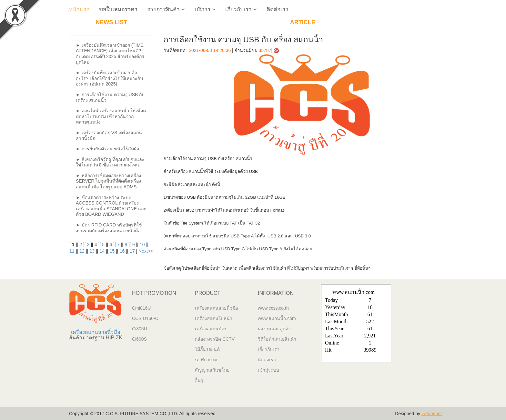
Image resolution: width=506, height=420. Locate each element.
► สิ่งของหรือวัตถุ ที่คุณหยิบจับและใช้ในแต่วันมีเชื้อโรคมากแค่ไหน (110, 162)
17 (132, 251)
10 (142, 245)
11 (72, 251)
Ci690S (139, 339)
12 (82, 251)
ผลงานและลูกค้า (274, 329)
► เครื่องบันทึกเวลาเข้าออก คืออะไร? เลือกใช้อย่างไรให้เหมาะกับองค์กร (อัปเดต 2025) (109, 78)
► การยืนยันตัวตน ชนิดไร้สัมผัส (108, 149)
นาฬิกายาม (206, 360)
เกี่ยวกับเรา (241, 10)
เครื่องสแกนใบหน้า (214, 318)
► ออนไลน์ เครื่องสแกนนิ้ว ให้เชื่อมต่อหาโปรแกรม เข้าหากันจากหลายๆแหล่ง (111, 116)
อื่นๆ (199, 380)
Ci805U (140, 329)
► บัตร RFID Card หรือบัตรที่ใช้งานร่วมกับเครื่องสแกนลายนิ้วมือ (109, 228)
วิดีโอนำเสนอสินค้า (277, 339)
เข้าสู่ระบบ (268, 370)
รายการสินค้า (166, 10)
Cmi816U (141, 308)
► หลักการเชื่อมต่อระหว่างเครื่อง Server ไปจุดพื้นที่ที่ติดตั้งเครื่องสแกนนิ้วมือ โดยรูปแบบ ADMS (108, 181)
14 (102, 251)
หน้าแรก (79, 10)
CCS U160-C (145, 318)
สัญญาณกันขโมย (212, 370)
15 (112, 251)
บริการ (205, 10)
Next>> (146, 251)
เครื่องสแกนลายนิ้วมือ (96, 332)
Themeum (432, 414)
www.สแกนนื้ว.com (277, 318)
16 (122, 251)
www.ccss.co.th (273, 308)
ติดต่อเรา (278, 10)
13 (92, 251)
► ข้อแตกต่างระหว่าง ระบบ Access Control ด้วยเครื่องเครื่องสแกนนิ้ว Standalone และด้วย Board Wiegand (111, 206)
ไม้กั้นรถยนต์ (207, 349)
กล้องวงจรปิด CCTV (215, 339)
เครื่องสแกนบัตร (211, 329)
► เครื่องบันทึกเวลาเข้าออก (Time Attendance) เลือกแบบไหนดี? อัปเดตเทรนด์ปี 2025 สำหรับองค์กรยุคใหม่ (110, 54)
